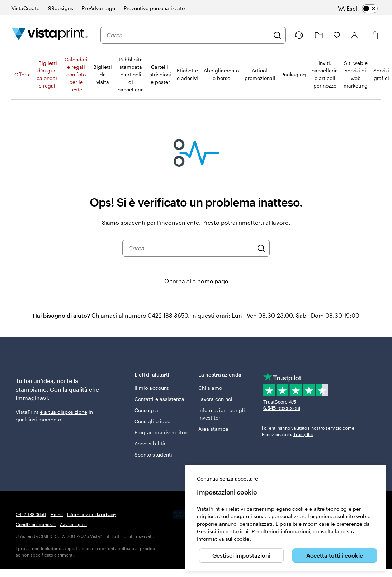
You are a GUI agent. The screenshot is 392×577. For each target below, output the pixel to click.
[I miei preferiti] (337, 35)
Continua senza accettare (227, 479)
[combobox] (188, 35)
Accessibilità (150, 443)
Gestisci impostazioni (241, 555)
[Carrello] (375, 35)
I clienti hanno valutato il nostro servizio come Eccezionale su (308, 431)
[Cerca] (277, 35)
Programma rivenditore (162, 432)
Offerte (23, 74)
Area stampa (214, 429)
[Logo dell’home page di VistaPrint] (49, 35)
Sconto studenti (153, 455)
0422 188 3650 (31, 514)
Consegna (147, 410)
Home (57, 514)
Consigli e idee (152, 421)
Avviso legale (73, 524)
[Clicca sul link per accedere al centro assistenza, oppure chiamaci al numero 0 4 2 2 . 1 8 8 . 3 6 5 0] (299, 35)
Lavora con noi (216, 399)
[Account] (355, 35)
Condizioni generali (36, 524)
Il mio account (152, 388)
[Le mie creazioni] (319, 35)
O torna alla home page (196, 281)
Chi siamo (210, 388)
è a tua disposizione (63, 412)
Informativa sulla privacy (92, 514)
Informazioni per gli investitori (222, 414)
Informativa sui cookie (223, 539)
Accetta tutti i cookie (335, 555)
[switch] (362, 9)
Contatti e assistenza (159, 399)
